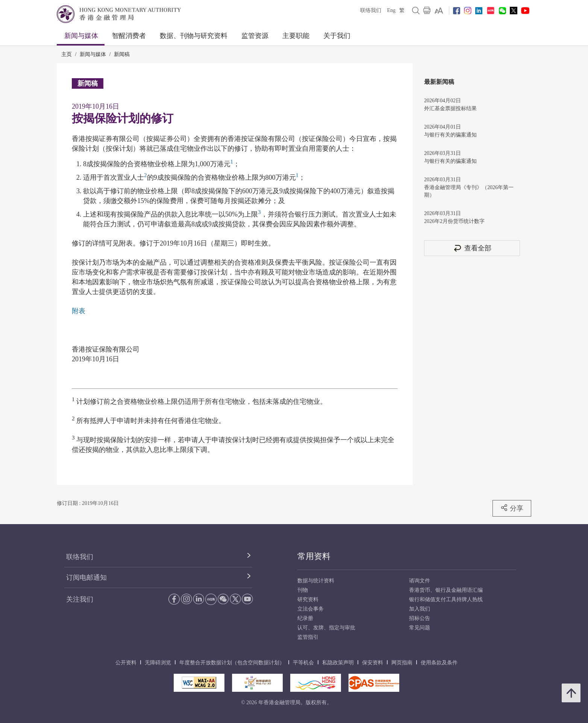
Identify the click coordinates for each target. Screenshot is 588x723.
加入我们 (420, 609)
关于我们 (337, 36)
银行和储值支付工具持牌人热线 (446, 599)
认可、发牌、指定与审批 (326, 628)
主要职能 (296, 36)
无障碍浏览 (158, 663)
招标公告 (420, 618)
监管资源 (255, 36)
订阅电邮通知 (86, 577)
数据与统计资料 (316, 581)
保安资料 (373, 663)
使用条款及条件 (439, 663)
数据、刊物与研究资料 (194, 36)
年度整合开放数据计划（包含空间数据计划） (232, 663)
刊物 (303, 590)
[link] (439, 11)
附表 (79, 311)
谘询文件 (420, 581)
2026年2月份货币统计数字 (454, 221)
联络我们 (371, 10)
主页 (67, 54)
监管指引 (308, 637)
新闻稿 (122, 54)
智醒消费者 (129, 36)
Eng (391, 10)
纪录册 (305, 618)
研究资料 (308, 599)
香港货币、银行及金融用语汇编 (446, 590)
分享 (512, 508)
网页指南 (402, 663)
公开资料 (126, 663)
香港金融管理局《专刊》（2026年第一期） (469, 191)
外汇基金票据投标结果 (450, 108)
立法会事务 (311, 609)
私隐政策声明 (338, 663)
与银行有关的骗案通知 (450, 135)
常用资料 (314, 556)
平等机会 (303, 663)
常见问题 (420, 628)
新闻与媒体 (81, 36)
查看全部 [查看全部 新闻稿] (472, 248)
